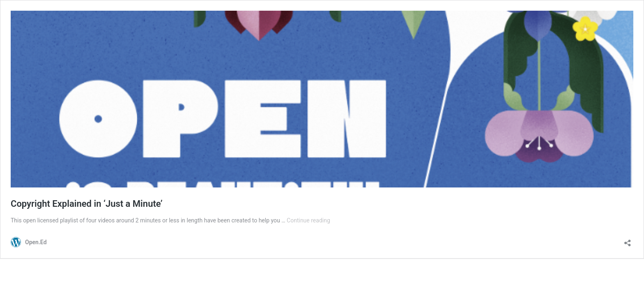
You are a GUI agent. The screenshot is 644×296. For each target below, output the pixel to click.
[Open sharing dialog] (628, 240)
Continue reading (308, 220)
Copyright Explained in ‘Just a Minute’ (87, 204)
